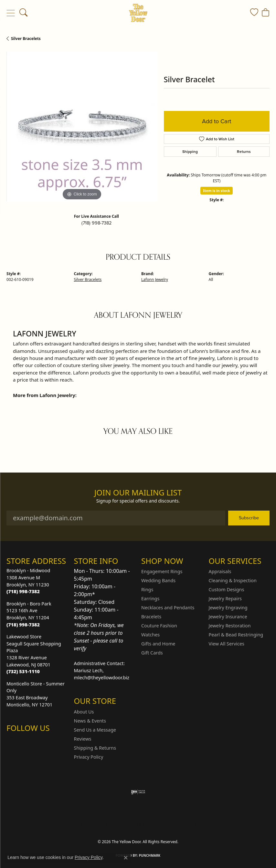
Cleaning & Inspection (233, 580)
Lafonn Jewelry (155, 279)
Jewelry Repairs (225, 599)
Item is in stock (217, 190)
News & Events (90, 721)
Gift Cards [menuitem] (152, 653)
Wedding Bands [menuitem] (158, 580)
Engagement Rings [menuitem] (162, 571)
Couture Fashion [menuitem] (159, 626)
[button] (23, 13)
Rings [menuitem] (147, 589)
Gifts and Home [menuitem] (158, 644)
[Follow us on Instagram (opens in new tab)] (13, 741)
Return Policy (74, 824)
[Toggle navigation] (11, 13)
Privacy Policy (89, 757)
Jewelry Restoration (230, 626)
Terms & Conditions (145, 824)
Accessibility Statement (192, 824)
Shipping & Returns (95, 748)
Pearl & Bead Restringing (236, 635)
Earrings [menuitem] (150, 599)
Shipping (190, 152)
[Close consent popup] (126, 858)
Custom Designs (227, 589)
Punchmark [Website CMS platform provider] (150, 855)
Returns (244, 152)
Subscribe (249, 518)
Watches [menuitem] (150, 635)
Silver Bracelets (26, 39)
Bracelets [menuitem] (151, 617)
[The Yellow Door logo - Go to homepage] (138, 13)
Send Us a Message (95, 730)
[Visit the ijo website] (138, 792)
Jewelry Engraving (228, 608)
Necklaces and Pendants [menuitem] (168, 608)
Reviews (83, 739)
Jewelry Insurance (228, 617)
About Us (84, 712)
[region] (82, 127)
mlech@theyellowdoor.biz (102, 678)
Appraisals (220, 571)
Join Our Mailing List (138, 493)
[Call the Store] (23, 591)
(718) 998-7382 (96, 223)
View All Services (227, 644)
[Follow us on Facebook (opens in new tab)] (28, 741)
